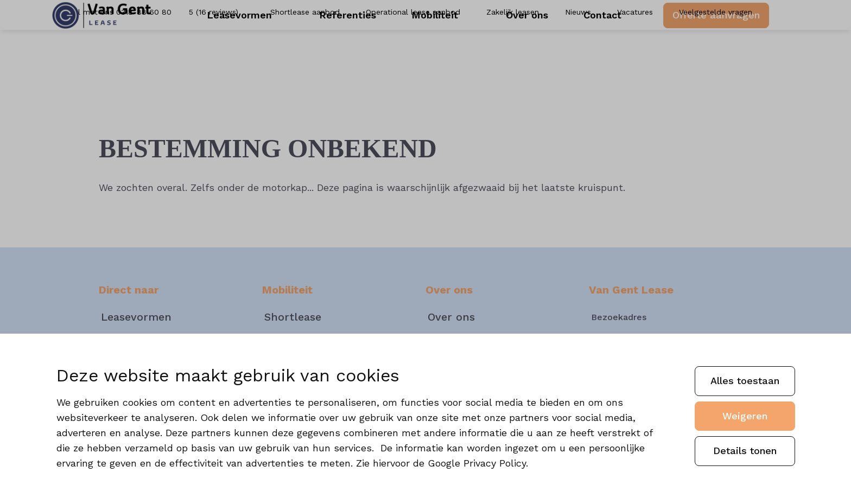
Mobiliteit (444, 54)
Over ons (523, 54)
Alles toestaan (745, 381)
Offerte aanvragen (699, 53)
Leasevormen (262, 54)
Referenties (358, 54)
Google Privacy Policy (477, 463)
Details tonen (745, 451)
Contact (592, 54)
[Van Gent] (119, 54)
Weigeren (745, 416)
